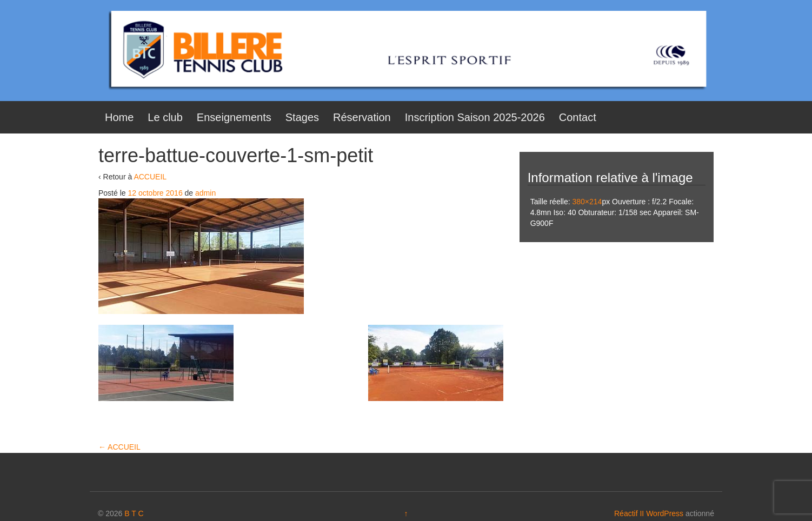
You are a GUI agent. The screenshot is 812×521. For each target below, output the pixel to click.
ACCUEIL (150, 177)
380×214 (587, 202)
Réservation (362, 117)
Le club (165, 117)
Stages (302, 117)
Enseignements (234, 117)
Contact (578, 117)
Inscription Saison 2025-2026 (475, 117)
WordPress (665, 513)
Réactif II (629, 513)
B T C (134, 513)
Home (119, 117)
